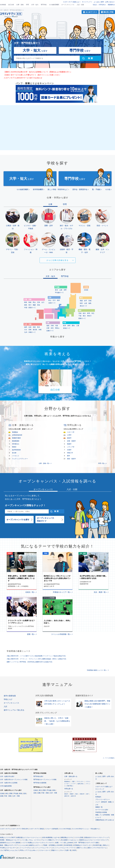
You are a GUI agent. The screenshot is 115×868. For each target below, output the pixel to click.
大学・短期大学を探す (7, 776)
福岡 (26, 327)
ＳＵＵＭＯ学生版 (65, 829)
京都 (52, 326)
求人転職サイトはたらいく (70, 840)
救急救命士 (67, 782)
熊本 (39, 327)
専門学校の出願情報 (40, 783)
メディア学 (71, 447)
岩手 (86, 301)
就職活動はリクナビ (67, 837)
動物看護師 (16, 441)
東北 (7, 793)
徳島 (26, 305)
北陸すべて (52, 303)
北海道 (86, 290)
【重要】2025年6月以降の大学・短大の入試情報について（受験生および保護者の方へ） (38, 72)
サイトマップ (86, 2)
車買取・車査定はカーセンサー (10, 840)
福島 (90, 303)
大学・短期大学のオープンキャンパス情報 (14, 780)
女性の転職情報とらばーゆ (51, 837)
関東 (11, 793)
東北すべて (83, 306)
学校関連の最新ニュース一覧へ (97, 670)
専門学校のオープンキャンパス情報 (45, 780)
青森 (81, 301)
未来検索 (3, 5)
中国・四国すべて (30, 308)
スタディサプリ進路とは (71, 2)
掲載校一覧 (99, 807)
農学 (69, 456)
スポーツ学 (71, 432)
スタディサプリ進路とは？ (104, 787)
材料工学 (67, 796)
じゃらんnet (24, 845)
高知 (39, 305)
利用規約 (98, 797)
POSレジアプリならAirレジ (29, 850)
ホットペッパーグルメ (24, 848)
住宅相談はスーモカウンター (83, 845)
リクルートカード (45, 850)
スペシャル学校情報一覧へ (61, 634)
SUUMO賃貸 (68, 845)
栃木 (84, 313)
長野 (65, 290)
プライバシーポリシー (103, 799)
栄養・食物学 (71, 441)
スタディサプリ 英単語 (37, 829)
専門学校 (44, 5)
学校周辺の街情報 (101, 812)
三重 (78, 326)
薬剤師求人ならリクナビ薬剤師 (10, 843)
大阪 (56, 326)
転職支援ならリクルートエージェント (29, 837)
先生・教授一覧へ (101, 592)
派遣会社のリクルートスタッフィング (97, 837)
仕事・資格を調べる (71, 776)
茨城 (80, 313)
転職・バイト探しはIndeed (64, 843)
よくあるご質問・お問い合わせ (104, 2)
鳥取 (26, 302)
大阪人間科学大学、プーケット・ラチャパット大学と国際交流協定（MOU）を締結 (36, 659)
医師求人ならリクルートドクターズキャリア (94, 840)
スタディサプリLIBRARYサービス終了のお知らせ (23, 78)
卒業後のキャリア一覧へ (62, 592)
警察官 (14, 447)
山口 (43, 302)
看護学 (69, 444)
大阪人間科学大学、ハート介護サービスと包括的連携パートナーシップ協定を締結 (36, 656)
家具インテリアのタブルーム (97, 848)
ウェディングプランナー (20, 459)
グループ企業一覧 (66, 850)
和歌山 (57, 328)
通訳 (73, 782)
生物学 (69, 450)
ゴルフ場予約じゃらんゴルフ (9, 850)
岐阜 (65, 326)
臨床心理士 (81, 784)
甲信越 (16, 793)
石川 (54, 300)
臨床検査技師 (16, 450)
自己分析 (11, 5)
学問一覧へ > (102, 463)
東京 (84, 316)
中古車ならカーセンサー (8, 848)
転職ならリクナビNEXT (8, 837)
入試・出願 (80, 5)
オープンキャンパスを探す (18, 520)
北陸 (25, 793)
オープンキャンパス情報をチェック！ (25, 505)
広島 (39, 302)
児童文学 (82, 794)
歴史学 (66, 794)
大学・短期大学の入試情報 (9, 783)
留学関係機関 (38, 189)
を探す (35, 50)
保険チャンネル (82, 848)
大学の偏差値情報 (6, 786)
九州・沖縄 (16, 796)
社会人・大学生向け (99, 5)
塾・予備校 (96, 189)
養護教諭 (15, 432)
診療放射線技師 (17, 435)
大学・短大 (35, 5)
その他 (108, 189)
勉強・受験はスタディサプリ (9, 845)
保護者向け (111, 5)
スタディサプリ (5, 829)
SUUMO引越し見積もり (101, 845)
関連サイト (55, 850)
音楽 (76, 794)
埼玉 (93, 313)
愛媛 (34, 305)
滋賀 (48, 326)
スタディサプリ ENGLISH (20, 829)
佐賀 (30, 327)
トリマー (73, 784)
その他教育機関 (54, 5)
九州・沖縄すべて (30, 332)
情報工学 (70, 453)
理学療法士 (16, 444)
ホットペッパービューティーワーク (64, 848)
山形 (86, 303)
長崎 (34, 327)
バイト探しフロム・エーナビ (31, 840)
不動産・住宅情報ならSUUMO (53, 845)
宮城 (90, 301)
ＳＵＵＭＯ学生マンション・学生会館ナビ (86, 829)
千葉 (80, 316)
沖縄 (40, 330)
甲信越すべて (59, 293)
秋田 (81, 303)
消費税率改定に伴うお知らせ (105, 820)
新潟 (56, 290)
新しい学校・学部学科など (58, 189)
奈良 (52, 328)
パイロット (16, 456)
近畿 (2, 796)
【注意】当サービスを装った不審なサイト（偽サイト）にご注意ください (32, 75)
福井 (58, 300)
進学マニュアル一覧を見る (14, 710)
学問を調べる (69, 789)
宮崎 (30, 330)
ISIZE (74, 850)
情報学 (72, 794)
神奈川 (89, 316)
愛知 (73, 326)
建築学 (69, 438)
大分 (26, 330)
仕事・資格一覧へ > (45, 463)
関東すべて (82, 318)
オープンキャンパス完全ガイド (46, 519)
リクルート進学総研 (52, 829)
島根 (30, 302)
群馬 (89, 313)
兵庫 (48, 328)
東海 (21, 793)
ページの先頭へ (110, 758)
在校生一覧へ (30, 592)
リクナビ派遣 (79, 837)
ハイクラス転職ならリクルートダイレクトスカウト (38, 843)
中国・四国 (8, 796)
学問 (27, 5)
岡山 (34, 302)
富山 (50, 300)
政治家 (14, 453)
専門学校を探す (38, 776)
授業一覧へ (31, 634)
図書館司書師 (16, 438)
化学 (87, 794)
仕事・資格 (20, 5)
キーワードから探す (102, 810)
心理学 (69, 435)
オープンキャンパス (68, 5)
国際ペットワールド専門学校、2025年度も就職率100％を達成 (29, 662)
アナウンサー (80, 782)
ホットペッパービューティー (42, 848)
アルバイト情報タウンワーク (50, 840)
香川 (30, 305)
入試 (5, 706)
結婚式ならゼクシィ (35, 845)
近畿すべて (50, 331)
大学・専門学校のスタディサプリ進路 (86, 843)
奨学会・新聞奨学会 (80, 189)
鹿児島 (35, 330)
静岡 (69, 326)
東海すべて (67, 328)
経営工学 (73, 796)
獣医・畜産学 (71, 459)
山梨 (61, 290)
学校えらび (8, 699)
